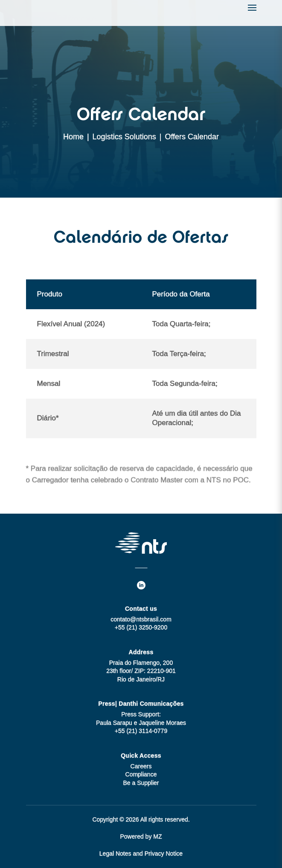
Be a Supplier (141, 783)
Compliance (141, 774)
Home (73, 137)
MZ (157, 836)
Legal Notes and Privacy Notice (141, 854)
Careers (141, 766)
